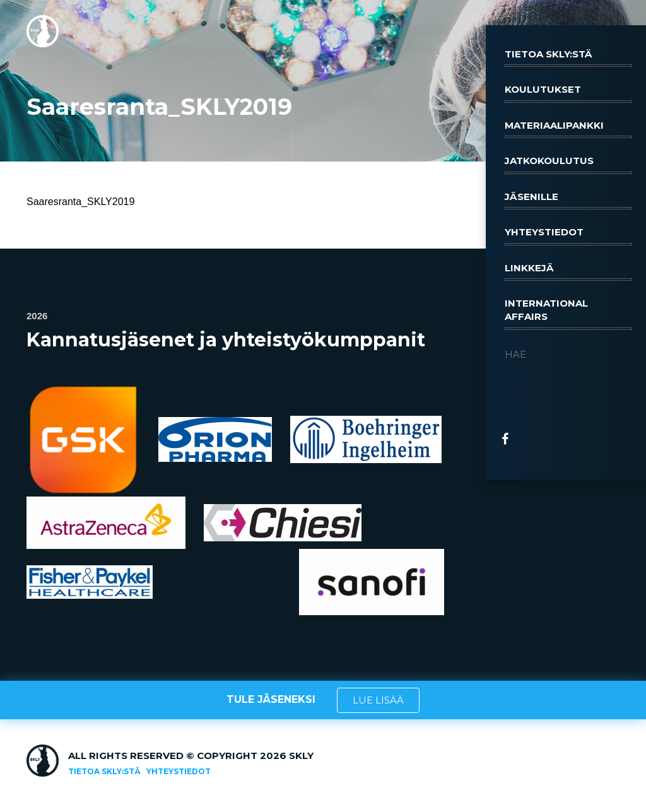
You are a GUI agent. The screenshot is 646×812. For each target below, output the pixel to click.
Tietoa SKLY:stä (568, 57)
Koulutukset (568, 93)
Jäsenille (568, 200)
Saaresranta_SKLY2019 (80, 202)
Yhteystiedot (568, 235)
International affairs (568, 314)
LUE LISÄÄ (378, 700)
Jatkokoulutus (568, 164)
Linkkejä (568, 271)
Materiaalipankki (568, 129)
